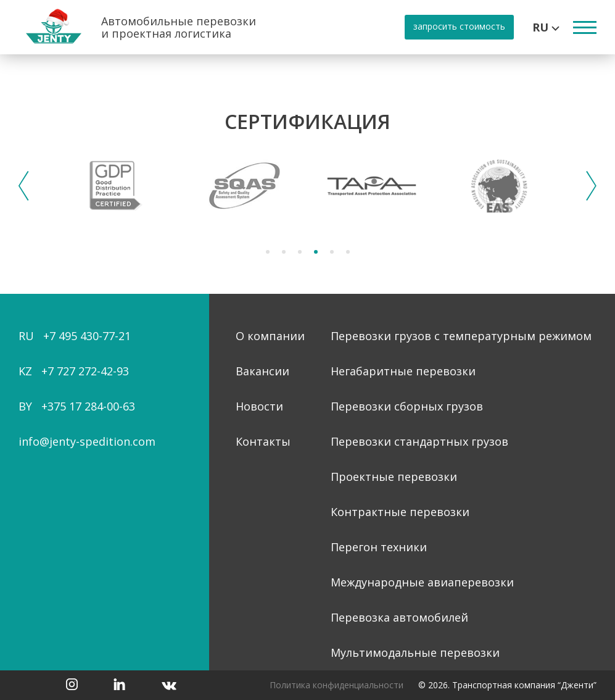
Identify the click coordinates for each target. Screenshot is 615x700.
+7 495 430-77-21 (87, 336)
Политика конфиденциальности (336, 685)
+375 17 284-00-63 (88, 406)
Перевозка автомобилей (399, 617)
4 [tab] (316, 252)
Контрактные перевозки (400, 512)
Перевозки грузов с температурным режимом (461, 336)
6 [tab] (348, 252)
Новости (259, 406)
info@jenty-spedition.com (87, 441)
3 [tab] (300, 252)
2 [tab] (284, 252)
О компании (270, 336)
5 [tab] (332, 252)
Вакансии (262, 371)
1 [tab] (268, 252)
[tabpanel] (116, 186)
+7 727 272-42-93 (85, 371)
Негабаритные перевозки (403, 371)
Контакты (263, 441)
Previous (24, 186)
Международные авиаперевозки (422, 582)
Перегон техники (379, 547)
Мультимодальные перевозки (415, 652)
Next (591, 186)
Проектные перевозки (394, 477)
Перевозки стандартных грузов (419, 441)
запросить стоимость (459, 26)
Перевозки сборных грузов (407, 406)
